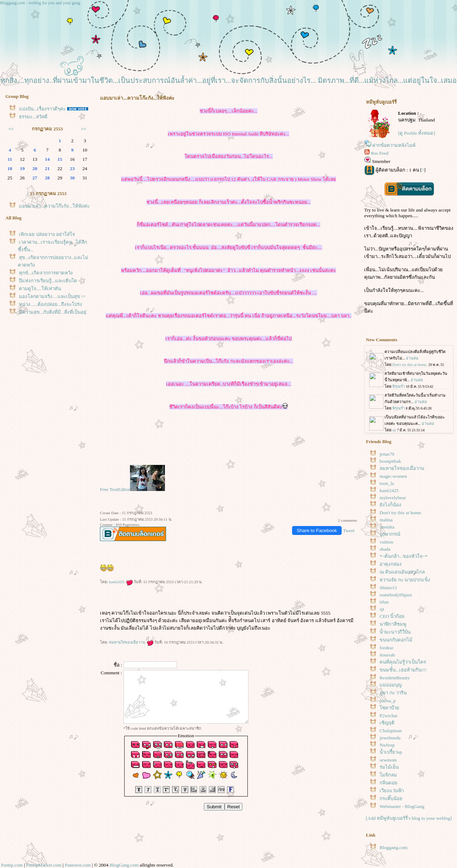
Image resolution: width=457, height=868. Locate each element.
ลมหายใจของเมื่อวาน (131, 642)
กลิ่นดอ (388, 783)
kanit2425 (121, 582)
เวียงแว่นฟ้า (392, 791)
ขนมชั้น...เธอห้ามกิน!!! (403, 670)
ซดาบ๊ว (389, 708)
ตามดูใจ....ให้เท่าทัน (40, 289)
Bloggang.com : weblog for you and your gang (40, 3)
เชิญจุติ (387, 723)
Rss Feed (380, 153)
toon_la (387, 483)
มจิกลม (388, 775)
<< (11, 129)
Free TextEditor (115, 489)
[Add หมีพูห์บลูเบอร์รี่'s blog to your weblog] (409, 818)
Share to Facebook (317, 530)
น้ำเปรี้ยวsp (391, 752)
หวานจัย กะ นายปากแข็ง (405, 580)
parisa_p (388, 701)
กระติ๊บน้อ (391, 798)
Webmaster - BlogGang (402, 806)
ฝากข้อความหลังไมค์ (394, 145)
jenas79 (387, 454)
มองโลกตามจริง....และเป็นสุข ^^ (52, 296)
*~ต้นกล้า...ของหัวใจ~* (403, 556)
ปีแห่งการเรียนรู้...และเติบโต (48, 281)
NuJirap (387, 745)
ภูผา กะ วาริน (393, 693)
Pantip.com (12, 865)
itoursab (387, 655)
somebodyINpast (396, 595)
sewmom (388, 760)
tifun (384, 602)
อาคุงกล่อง (391, 564)
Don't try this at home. (401, 513)
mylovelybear (393, 498)
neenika (387, 527)
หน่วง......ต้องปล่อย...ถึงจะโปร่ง (51, 304)
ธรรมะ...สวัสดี (33, 117)
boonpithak (390, 461)
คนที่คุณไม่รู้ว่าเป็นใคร (403, 662)
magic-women (393, 476)
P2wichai (388, 716)
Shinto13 (388, 588)
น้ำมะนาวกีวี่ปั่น (395, 632)
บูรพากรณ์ (390, 534)
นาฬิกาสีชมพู (393, 624)
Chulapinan (390, 731)
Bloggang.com (393, 847)
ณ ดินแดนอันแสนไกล (402, 572)
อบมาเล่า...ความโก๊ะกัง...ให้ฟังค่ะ (54, 206)
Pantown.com (78, 865)
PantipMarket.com (44, 865)
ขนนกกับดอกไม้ (396, 640)
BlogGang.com (124, 865)
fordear (386, 648)
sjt (382, 609)
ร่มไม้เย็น (389, 767)
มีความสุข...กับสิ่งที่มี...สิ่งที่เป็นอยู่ (53, 312)
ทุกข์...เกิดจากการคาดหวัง (46, 273)
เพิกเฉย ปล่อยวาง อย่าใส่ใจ (47, 234)
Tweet (349, 530)
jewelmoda (390, 738)
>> (84, 129)
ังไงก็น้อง (390, 505)
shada (385, 549)
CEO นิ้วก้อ (392, 616)
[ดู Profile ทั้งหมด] (417, 133)
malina (386, 520)
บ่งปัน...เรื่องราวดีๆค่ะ (42, 109)
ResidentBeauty (395, 678)
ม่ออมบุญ (391, 685)
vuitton (386, 542)
